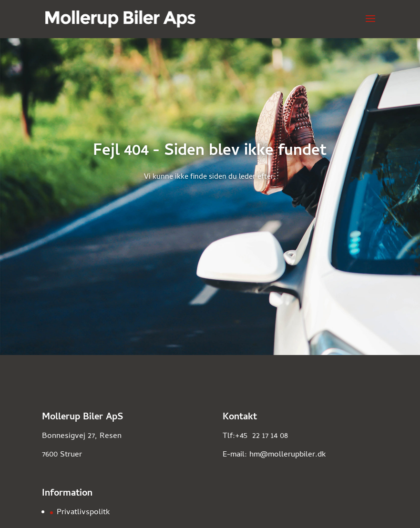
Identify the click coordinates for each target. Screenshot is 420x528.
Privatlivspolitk (83, 513)
